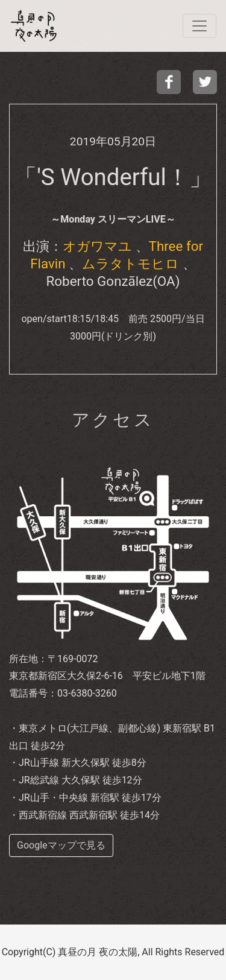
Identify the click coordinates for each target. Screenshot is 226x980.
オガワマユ (97, 246)
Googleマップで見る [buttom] (61, 845)
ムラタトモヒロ (130, 264)
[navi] (199, 26)
